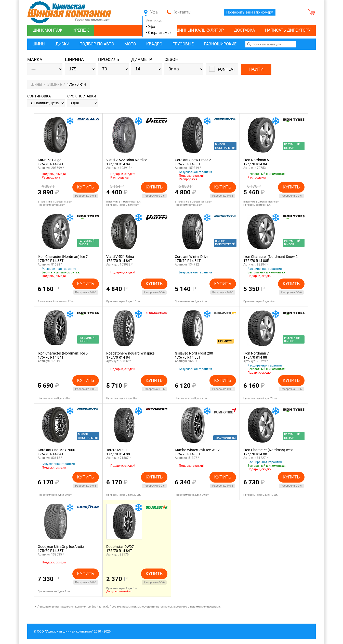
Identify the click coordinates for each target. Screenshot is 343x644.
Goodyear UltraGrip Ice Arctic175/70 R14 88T (61, 549)
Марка (35, 60)
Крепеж (81, 30)
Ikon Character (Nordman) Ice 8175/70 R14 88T (268, 452)
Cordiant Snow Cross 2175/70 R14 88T (193, 162)
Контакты (182, 12)
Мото (130, 44)
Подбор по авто (97, 44)
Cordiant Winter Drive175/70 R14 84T (192, 259)
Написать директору (288, 30)
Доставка (244, 30)
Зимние (55, 84)
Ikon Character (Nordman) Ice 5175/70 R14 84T (63, 355)
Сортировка (39, 96)
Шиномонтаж (47, 30)
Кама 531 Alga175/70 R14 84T (51, 162)
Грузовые (183, 44)
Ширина (74, 60)
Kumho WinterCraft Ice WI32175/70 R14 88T (197, 452)
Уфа (151, 12)
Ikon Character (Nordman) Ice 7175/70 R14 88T (63, 259)
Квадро (154, 44)
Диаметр (142, 60)
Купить (86, 187)
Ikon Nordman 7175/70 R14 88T (256, 355)
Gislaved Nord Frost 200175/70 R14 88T (194, 355)
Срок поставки (82, 96)
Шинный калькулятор (200, 30)
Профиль (109, 60)
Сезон (171, 60)
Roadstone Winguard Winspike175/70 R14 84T (130, 355)
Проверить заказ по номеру (250, 12)
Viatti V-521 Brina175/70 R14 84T (120, 259)
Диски (62, 44)
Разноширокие (220, 44)
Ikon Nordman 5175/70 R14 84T (256, 162)
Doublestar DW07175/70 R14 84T (120, 549)
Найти (256, 69)
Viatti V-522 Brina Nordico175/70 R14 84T (127, 162)
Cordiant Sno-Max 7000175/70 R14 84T (56, 452)
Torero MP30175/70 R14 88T (119, 452)
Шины (39, 44)
